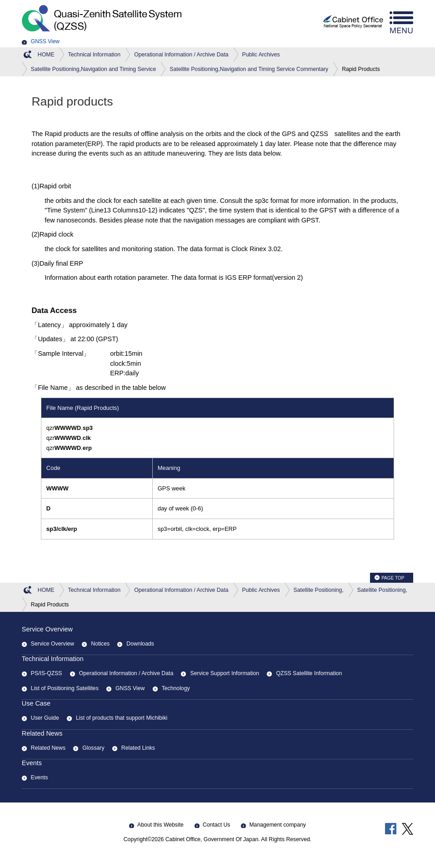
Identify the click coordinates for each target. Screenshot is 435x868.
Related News (42, 733)
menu (401, 23)
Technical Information (53, 659)
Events (32, 763)
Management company (277, 825)
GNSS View (45, 41)
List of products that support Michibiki (122, 718)
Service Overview (47, 629)
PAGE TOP (393, 578)
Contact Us (217, 825)
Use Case (36, 703)
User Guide (45, 718)
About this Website (160, 825)
